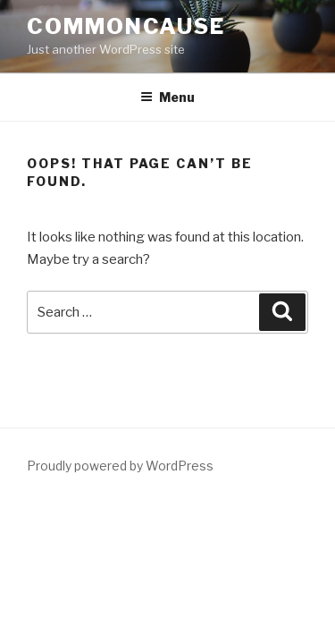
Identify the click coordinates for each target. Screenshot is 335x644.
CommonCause (126, 26)
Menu (167, 97)
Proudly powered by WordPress (120, 466)
